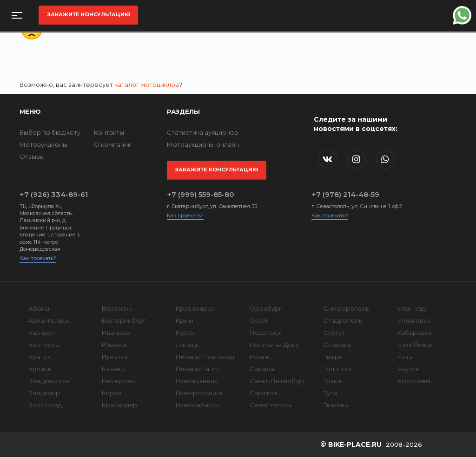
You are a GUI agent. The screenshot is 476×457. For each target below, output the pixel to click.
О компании (113, 144)
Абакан (40, 308)
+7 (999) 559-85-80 (201, 194)
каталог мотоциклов (147, 85)
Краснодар (119, 405)
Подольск (265, 333)
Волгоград (45, 405)
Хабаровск (415, 333)
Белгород (44, 345)
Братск (40, 357)
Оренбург (266, 308)
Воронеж (117, 308)
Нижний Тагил (198, 369)
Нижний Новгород (205, 357)
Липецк (187, 345)
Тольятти (337, 369)
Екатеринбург (124, 320)
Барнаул (42, 333)
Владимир (44, 393)
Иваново (116, 333)
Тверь (333, 357)
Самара (262, 369)
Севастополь (271, 405)
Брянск (40, 369)
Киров (112, 393)
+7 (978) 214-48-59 (345, 194)
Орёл (258, 320)
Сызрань (337, 345)
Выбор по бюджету (50, 132)
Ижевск (114, 345)
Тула (331, 393)
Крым (185, 320)
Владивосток (49, 381)
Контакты (109, 132)
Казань (113, 369)
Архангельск (49, 320)
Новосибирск (198, 405)
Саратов (263, 393)
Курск (185, 333)
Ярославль (415, 381)
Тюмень (336, 405)
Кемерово (119, 381)
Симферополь (346, 308)
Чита (405, 357)
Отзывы (32, 157)
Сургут (334, 333)
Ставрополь (343, 320)
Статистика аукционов (202, 132)
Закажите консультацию (89, 14)
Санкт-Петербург (278, 381)
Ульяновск (414, 320)
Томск (333, 381)
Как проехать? (38, 258)
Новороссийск (199, 393)
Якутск (408, 369)
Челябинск (415, 345)
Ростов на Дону (274, 345)
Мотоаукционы (43, 144)
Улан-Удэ (412, 308)
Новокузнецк (197, 381)
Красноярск (195, 308)
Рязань (261, 357)
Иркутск (115, 357)
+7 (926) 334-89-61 (54, 194)
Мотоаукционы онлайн (203, 144)
